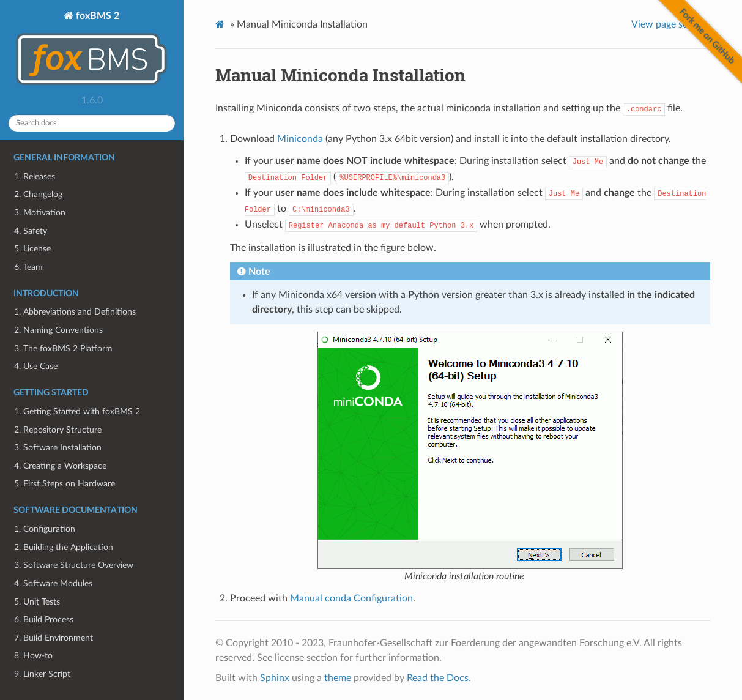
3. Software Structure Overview (74, 565)
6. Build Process (44, 620)
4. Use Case (36, 366)
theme (338, 678)
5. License (32, 249)
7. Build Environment (54, 638)
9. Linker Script (42, 674)
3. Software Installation (58, 448)
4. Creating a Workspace (60, 466)
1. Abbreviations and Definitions (75, 312)
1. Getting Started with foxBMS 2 (77, 411)
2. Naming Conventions (58, 330)
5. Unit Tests (37, 602)
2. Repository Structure (58, 430)
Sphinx (275, 678)
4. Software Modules (53, 583)
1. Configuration (45, 529)
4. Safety (31, 231)
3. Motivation (40, 213)
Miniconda (300, 139)
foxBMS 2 (92, 50)
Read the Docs (438, 678)
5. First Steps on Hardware (65, 484)
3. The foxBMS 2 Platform (63, 348)
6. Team (28, 267)
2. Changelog (38, 194)
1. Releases (35, 177)
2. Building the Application (64, 547)
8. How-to (33, 656)
